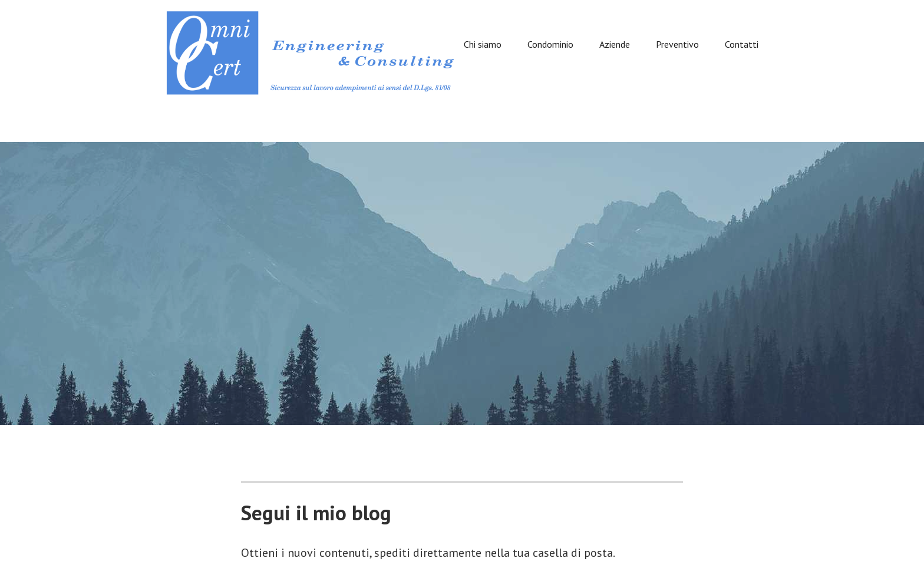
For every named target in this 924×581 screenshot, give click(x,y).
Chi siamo (483, 45)
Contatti (742, 45)
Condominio (550, 45)
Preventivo (677, 45)
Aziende (615, 45)
